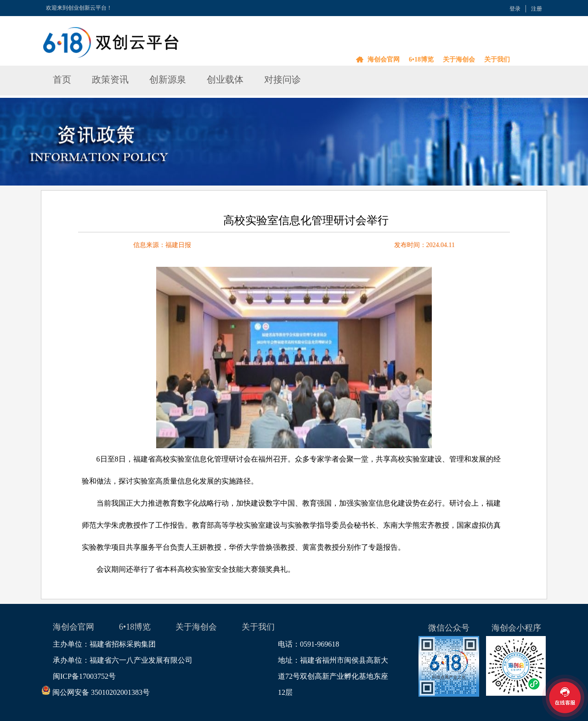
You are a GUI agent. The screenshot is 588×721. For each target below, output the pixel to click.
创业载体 (225, 79)
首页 (62, 79)
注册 (537, 9)
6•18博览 (421, 59)
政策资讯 (110, 79)
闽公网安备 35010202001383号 (101, 692)
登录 (515, 9)
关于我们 (497, 59)
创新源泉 (168, 79)
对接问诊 (283, 79)
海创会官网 (384, 59)
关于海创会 (459, 59)
